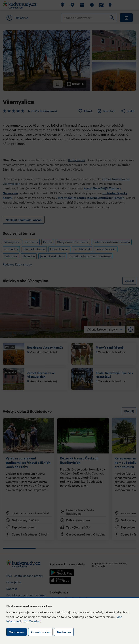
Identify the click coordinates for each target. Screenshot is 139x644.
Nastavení (64, 632)
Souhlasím (16, 632)
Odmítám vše (40, 632)
